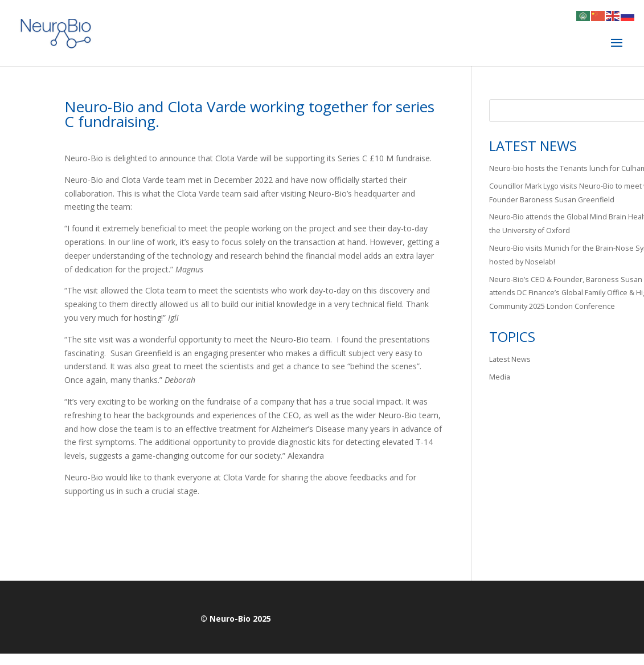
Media (500, 377)
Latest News (510, 359)
